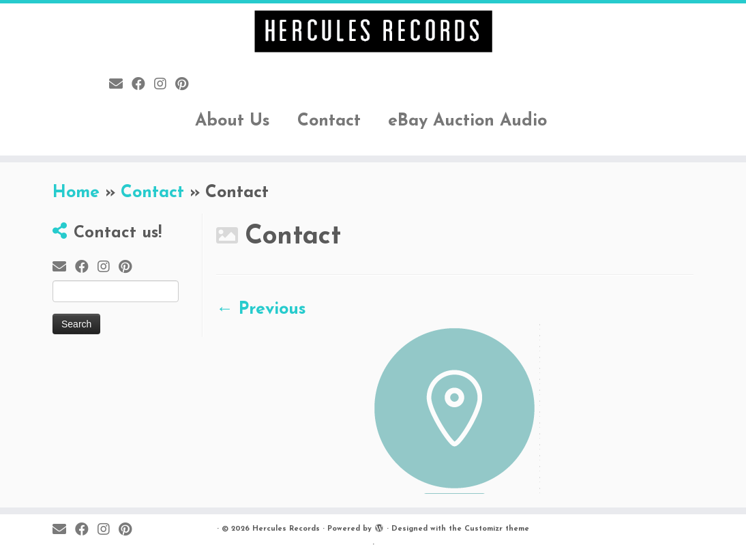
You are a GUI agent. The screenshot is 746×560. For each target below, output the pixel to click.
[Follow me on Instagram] (165, 85)
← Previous (261, 309)
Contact (329, 121)
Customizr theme (497, 529)
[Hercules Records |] (373, 31)
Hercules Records (286, 529)
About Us (233, 121)
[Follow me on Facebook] (143, 85)
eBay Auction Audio (467, 121)
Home (76, 193)
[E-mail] (120, 85)
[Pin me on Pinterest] (186, 85)
